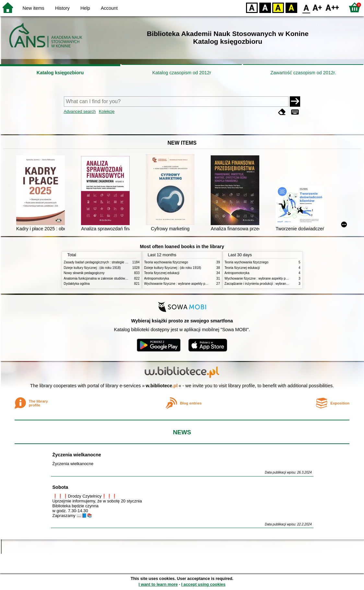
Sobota (60, 487)
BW (265, 7)
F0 (306, 7)
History (62, 8)
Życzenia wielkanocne (77, 455)
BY (291, 7)
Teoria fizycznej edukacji (162, 273)
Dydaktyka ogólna (77, 284)
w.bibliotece (162, 386)
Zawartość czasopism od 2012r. (303, 73)
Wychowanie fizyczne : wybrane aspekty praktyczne (182, 284)
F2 (332, 7)
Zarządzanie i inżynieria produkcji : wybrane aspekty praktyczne (271, 284)
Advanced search (80, 111)
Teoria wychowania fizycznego (166, 262)
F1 (317, 7)
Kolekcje (107, 111)
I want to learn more (158, 584)
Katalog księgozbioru (60, 73)
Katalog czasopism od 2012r (182, 73)
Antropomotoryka (157, 278)
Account (109, 8)
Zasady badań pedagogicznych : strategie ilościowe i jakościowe (110, 262)
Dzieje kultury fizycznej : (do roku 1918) (92, 268)
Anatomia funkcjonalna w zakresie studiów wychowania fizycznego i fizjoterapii (121, 278)
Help (85, 8)
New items (34, 8)
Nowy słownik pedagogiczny (84, 273)
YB (278, 7)
